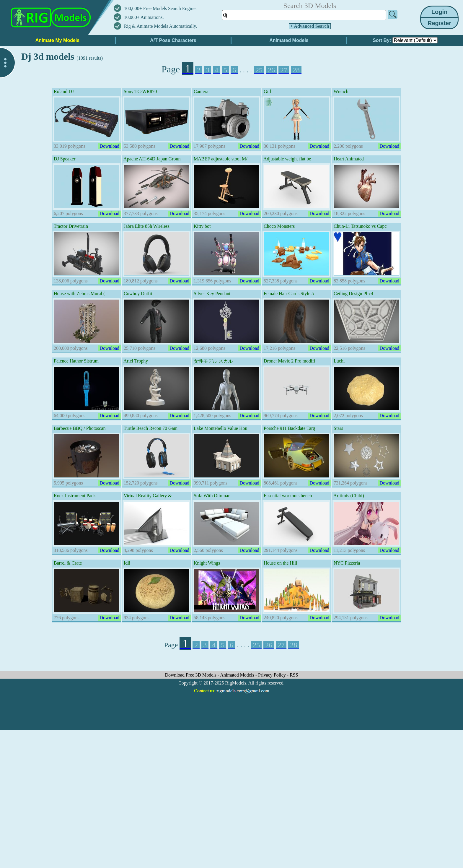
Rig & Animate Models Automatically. (160, 26)
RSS (294, 675)
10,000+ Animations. (144, 17)
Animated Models (238, 675)
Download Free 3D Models (191, 675)
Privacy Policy (273, 675)
